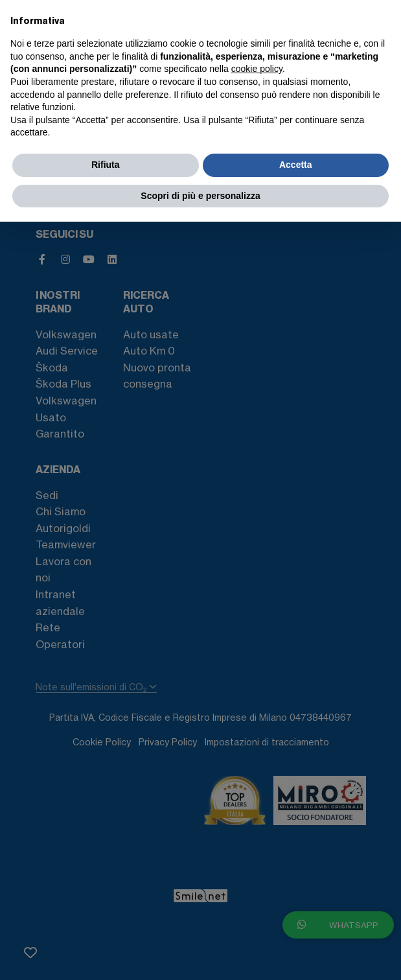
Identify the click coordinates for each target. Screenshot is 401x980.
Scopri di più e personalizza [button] (200, 196)
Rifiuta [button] (106, 165)
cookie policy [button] (257, 69)
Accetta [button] (296, 165)
